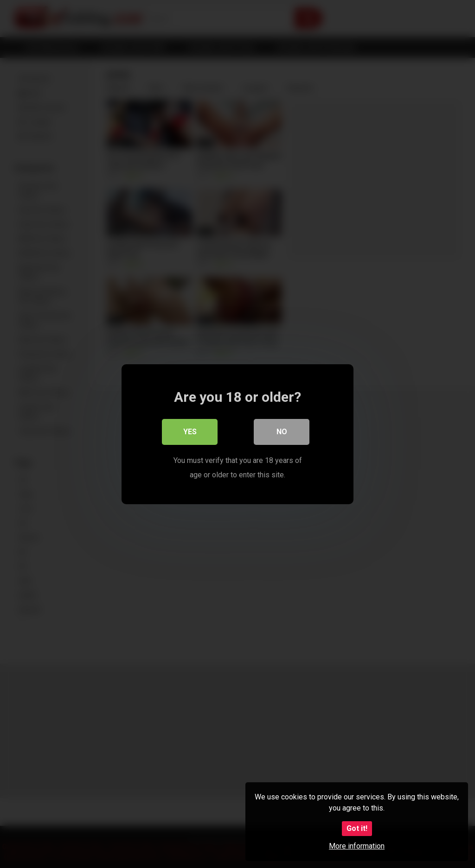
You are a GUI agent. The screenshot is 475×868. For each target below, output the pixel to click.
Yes (190, 432)
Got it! (357, 828)
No (282, 432)
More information (357, 846)
